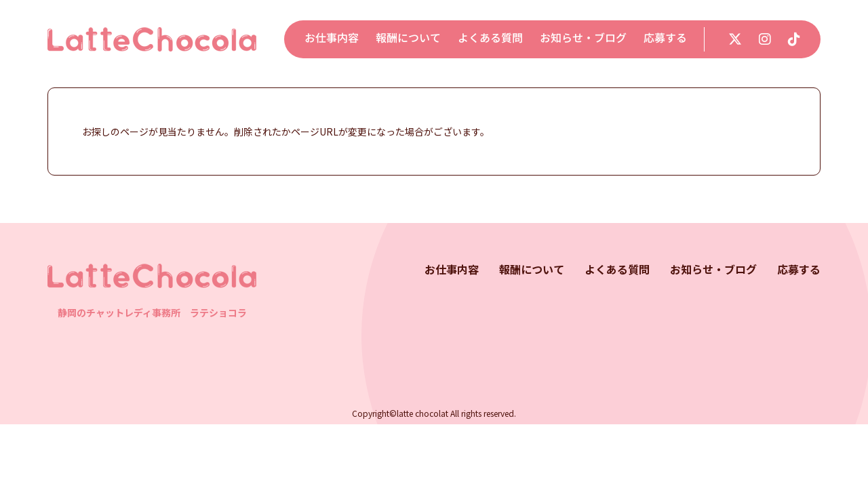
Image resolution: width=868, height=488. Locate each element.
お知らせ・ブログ (583, 38)
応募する (665, 38)
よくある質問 (490, 38)
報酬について (408, 38)
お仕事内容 (332, 38)
